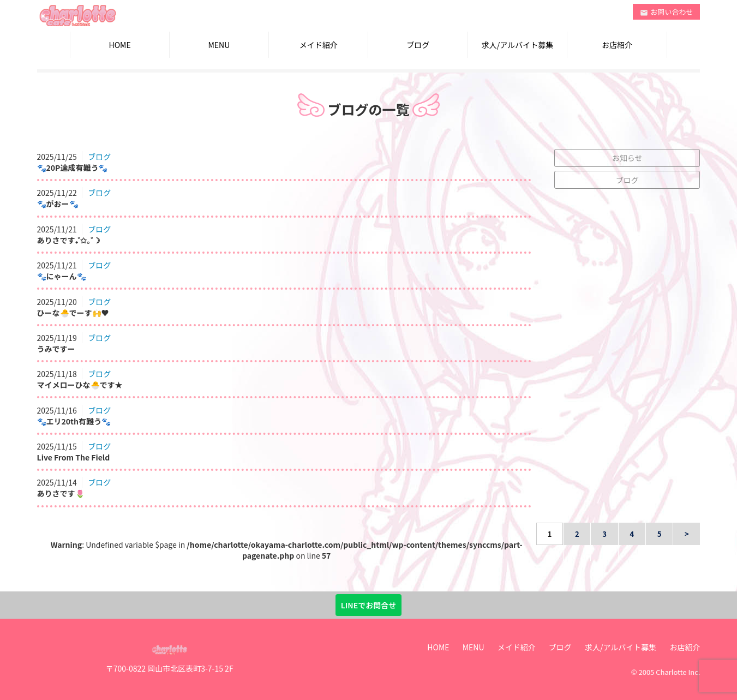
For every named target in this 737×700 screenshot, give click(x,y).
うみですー (56, 349)
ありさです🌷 (61, 493)
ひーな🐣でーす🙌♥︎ (73, 313)
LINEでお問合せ (368, 605)
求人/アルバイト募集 (517, 45)
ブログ (418, 45)
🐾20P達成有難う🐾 (73, 167)
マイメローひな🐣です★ (80, 385)
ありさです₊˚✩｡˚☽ (69, 240)
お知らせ (627, 158)
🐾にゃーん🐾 (62, 276)
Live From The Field (74, 457)
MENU (219, 45)
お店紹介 (617, 45)
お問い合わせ (667, 12)
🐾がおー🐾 (58, 204)
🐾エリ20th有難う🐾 (74, 421)
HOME (119, 45)
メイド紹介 (319, 45)
